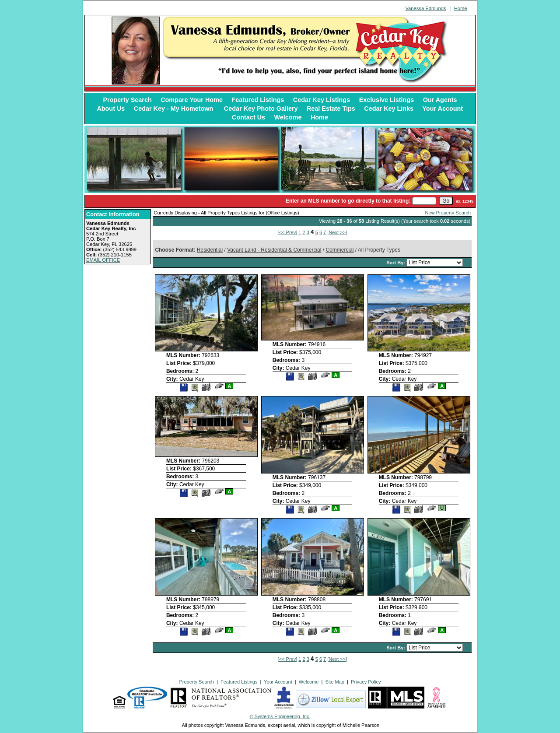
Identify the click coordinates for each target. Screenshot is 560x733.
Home (461, 8)
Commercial (339, 250)
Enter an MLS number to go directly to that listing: (348, 201)
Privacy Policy (366, 682)
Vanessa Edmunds (425, 8)
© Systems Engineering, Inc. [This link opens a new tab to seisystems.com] (280, 716)
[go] (446, 201)
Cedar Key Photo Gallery (261, 109)
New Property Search (448, 213)
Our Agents (440, 100)
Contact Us (248, 117)
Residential (210, 250)
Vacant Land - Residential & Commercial (274, 250)
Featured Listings (258, 100)
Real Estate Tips (331, 109)
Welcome (288, 117)
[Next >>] (337, 232)
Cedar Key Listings (322, 100)
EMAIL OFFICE (103, 260)
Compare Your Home (192, 100)
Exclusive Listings (387, 100)
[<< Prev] (288, 232)
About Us (111, 109)
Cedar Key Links (389, 109)
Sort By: (396, 263)
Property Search (128, 100)
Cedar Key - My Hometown (175, 109)
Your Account (443, 109)
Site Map (335, 682)
